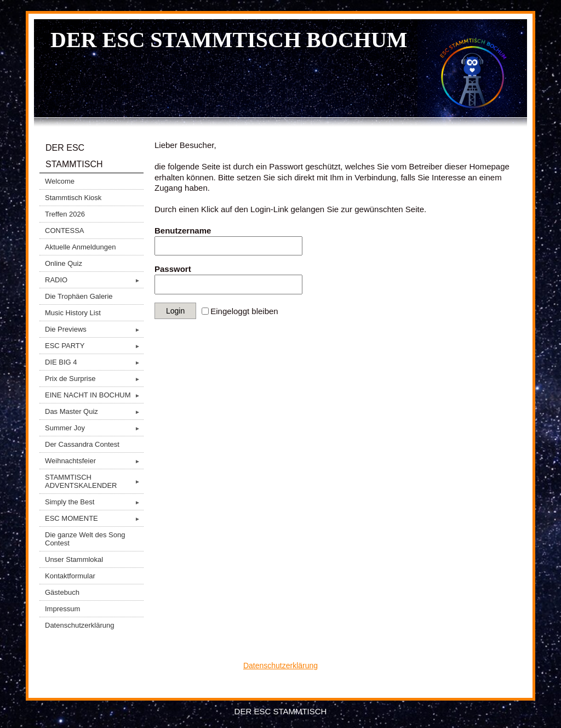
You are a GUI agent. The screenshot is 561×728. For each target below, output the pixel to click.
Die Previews (94, 329)
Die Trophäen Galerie (79, 296)
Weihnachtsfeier (94, 461)
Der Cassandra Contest (82, 444)
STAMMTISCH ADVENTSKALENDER (94, 481)
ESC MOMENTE (94, 518)
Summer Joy (94, 428)
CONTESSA (65, 231)
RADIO (94, 280)
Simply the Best (94, 502)
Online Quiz (64, 263)
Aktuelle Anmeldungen (80, 247)
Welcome (60, 181)
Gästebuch (62, 592)
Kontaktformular (70, 576)
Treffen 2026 (65, 214)
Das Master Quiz (94, 411)
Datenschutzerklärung (79, 625)
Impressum (62, 609)
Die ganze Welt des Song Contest (85, 539)
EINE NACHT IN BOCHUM (94, 395)
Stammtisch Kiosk (73, 198)
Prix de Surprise (94, 379)
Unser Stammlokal (74, 559)
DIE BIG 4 (94, 362)
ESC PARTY (94, 346)
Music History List (73, 313)
